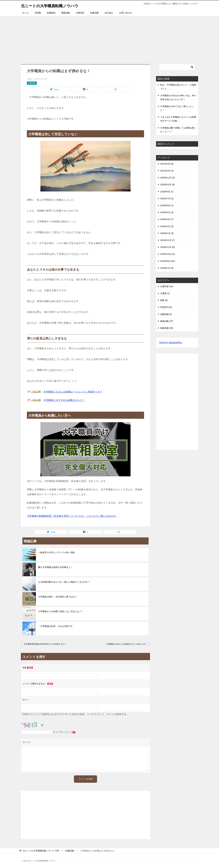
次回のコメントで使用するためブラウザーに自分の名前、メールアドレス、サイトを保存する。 (76, 714)
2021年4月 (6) (167, 164)
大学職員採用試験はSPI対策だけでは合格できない (45, 644)
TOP (41, 851)
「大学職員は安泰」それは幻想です (55, 626)
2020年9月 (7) (167, 192)
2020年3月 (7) (167, 219)
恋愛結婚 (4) (166, 314)
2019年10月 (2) (167, 254)
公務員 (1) (165, 293)
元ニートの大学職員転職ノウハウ (55, 5)
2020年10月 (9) (167, 185)
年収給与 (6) (166, 307)
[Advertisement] (110, 39)
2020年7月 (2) (167, 199)
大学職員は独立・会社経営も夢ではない (58, 597)
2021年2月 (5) (167, 171)
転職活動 (94, 13)
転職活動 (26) (167, 328)
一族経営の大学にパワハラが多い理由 (57, 552)
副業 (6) (164, 300)
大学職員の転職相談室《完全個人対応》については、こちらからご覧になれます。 (72, 516)
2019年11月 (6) (167, 247)
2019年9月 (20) (167, 261)
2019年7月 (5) (167, 268)
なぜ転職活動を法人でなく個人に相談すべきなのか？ (64, 582)
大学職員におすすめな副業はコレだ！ (64, 400)
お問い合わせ (125, 13)
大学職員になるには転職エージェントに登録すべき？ (73, 392)
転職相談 (51, 13)
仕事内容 (80, 13)
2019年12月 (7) (167, 240)
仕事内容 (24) (167, 286)
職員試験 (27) (167, 321)
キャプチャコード (63, 732)
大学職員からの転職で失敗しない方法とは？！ (61, 611)
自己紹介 (109, 13)
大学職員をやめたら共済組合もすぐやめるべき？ (127, 644)
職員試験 (66, 13)
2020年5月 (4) (167, 212)
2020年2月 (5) (167, 226)
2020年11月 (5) (167, 178)
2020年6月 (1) (167, 205)
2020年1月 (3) (167, 233)
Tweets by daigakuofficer (171, 342)
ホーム (26, 13)
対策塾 (38, 13)
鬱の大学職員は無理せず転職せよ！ (55, 567)
